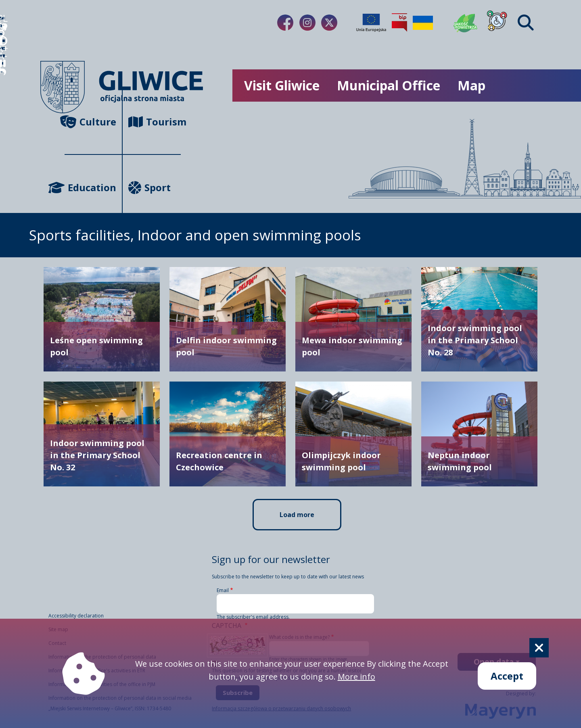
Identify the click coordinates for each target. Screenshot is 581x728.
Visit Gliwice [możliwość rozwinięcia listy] (282, 85)
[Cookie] (539, 648)
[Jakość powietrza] (466, 23)
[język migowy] (10, 79)
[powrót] (10, 208)
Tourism (155, 122)
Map (471, 85)
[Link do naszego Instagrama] (307, 23)
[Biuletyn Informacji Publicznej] (399, 23)
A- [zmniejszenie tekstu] (10, 156)
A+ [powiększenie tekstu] (10, 130)
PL (10, 27)
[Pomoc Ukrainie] (423, 23)
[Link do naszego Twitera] (329, 23)
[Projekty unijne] (371, 23)
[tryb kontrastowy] (10, 105)
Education (90, 187)
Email (223, 590)
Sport (149, 187)
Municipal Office (389, 85)
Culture (90, 122)
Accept (507, 676)
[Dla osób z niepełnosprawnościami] (497, 23)
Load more (297, 515)
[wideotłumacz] (10, 53)
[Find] (526, 23)
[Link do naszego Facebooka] (285, 23)
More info (356, 677)
